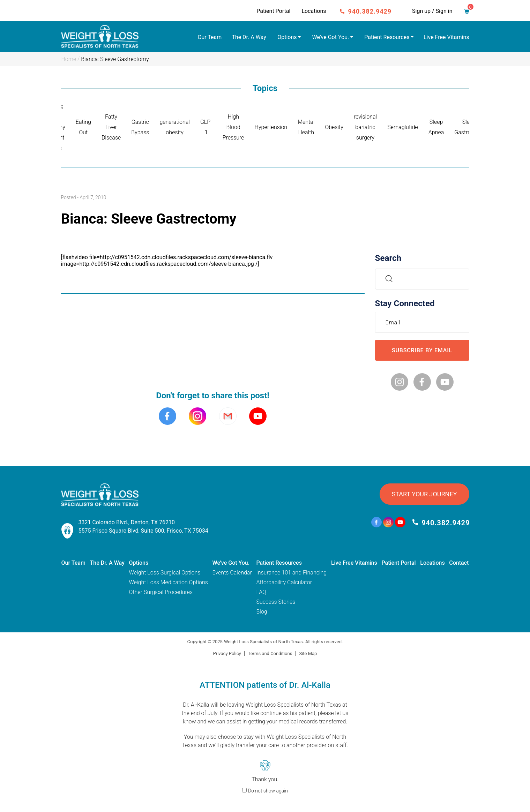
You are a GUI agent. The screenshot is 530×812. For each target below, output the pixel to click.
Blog (262, 612)
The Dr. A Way (249, 37)
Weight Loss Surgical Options (165, 573)
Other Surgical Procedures (161, 592)
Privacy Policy (227, 653)
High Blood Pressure (233, 127)
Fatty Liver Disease (111, 127)
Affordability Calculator (284, 582)
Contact (459, 563)
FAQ (261, 592)
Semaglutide (403, 127)
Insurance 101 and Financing (291, 573)
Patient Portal (273, 11)
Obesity (334, 127)
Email (395, 322)
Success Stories (276, 602)
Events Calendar (232, 573)
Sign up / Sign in (432, 11)
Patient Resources (387, 37)
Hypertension (271, 127)
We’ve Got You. (331, 37)
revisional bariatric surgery (365, 127)
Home (69, 59)
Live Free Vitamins (446, 37)
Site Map (308, 653)
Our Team (210, 37)
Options (287, 37)
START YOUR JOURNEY (424, 494)
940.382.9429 (370, 11)
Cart (468, 10)
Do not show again (268, 791)
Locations (314, 11)
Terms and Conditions (270, 653)
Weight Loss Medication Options (169, 582)
